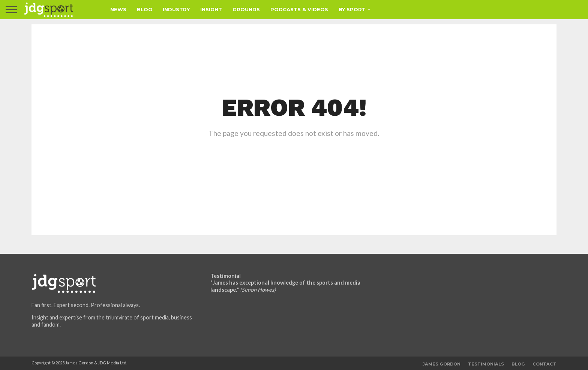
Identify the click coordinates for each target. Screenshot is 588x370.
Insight (211, 9)
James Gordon (442, 364)
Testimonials (486, 364)
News (118, 9)
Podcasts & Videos (299, 9)
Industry (176, 9)
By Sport (352, 9)
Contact (544, 364)
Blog (145, 9)
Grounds (246, 9)
